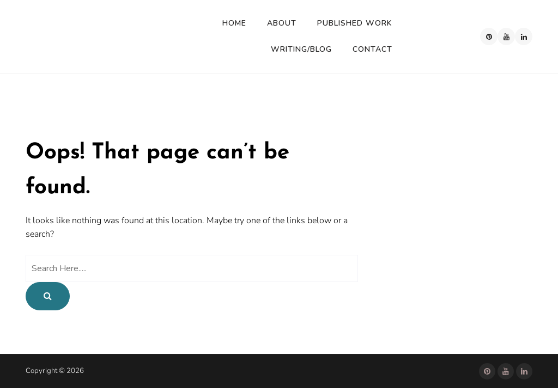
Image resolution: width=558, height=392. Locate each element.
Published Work (355, 23)
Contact (372, 49)
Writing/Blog (301, 49)
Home (234, 23)
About (282, 23)
